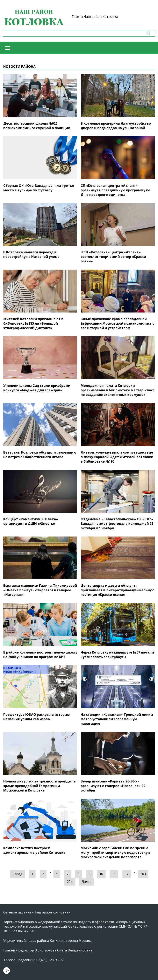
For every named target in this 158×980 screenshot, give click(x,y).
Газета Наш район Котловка (95, 17)
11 (114, 874)
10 (101, 874)
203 (143, 874)
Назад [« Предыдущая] (17, 874)
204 (70, 882)
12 (127, 874)
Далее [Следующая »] (86, 882)
